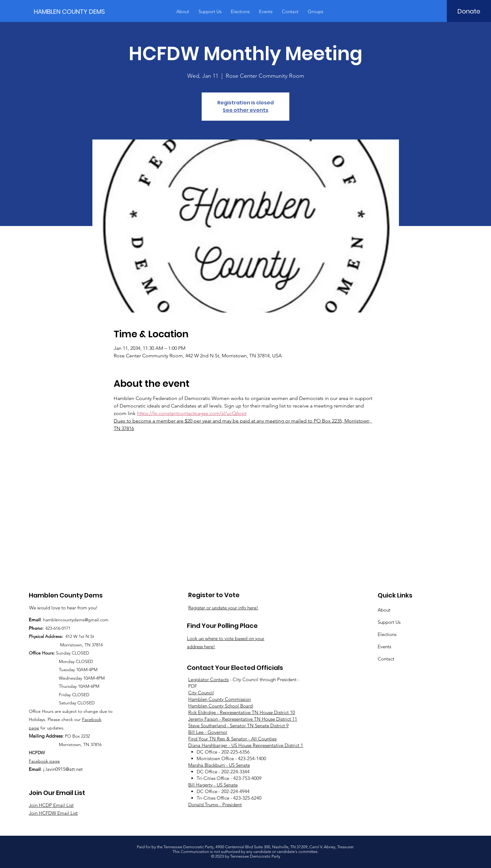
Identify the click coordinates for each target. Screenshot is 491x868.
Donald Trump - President (215, 805)
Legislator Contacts (208, 679)
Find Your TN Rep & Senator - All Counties (232, 739)
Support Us (389, 622)
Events (384, 647)
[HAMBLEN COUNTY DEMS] (71, 11)
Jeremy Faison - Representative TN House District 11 (243, 719)
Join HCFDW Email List (53, 813)
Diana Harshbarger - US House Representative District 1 (246, 745)
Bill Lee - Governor (208, 732)
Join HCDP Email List (51, 805)
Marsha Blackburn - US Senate (219, 765)
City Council (201, 693)
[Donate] (469, 11)
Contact (386, 659)
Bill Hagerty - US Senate (213, 785)
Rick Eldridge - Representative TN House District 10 (242, 712)
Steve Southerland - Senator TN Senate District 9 (238, 726)
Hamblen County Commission (220, 699)
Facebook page (44, 761)
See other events (246, 110)
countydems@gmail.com (84, 620)
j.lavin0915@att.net (63, 769)
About (384, 610)
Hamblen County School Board (220, 706)
